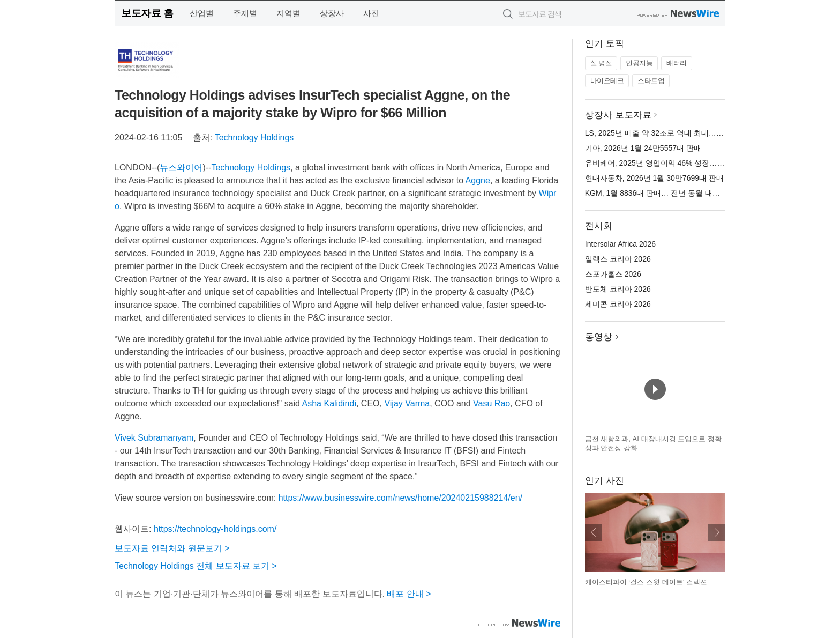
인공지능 (639, 63)
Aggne (478, 180)
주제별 (245, 13)
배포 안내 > (409, 594)
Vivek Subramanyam (154, 438)
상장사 (332, 13)
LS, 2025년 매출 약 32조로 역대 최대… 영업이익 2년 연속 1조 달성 (697, 133)
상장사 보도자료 (618, 115)
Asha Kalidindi (329, 403)
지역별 (288, 13)
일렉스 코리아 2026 (618, 259)
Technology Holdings (254, 138)
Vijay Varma (407, 403)
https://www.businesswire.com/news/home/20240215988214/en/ (400, 498)
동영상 (599, 337)
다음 (717, 532)
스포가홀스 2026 (613, 274)
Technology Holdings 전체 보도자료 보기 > (196, 566)
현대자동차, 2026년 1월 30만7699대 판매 (654, 178)
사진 (371, 13)
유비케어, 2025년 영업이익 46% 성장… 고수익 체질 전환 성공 (689, 163)
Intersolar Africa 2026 (620, 244)
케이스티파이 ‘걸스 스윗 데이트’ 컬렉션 (646, 582)
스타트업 (651, 81)
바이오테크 (607, 81)
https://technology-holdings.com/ (215, 529)
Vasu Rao (492, 403)
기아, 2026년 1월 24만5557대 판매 (643, 148)
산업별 (202, 13)
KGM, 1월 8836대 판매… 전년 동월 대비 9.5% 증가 (671, 193)
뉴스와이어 (181, 168)
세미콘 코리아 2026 (618, 304)
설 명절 (601, 63)
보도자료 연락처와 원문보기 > (172, 548)
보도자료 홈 (147, 13)
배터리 (677, 63)
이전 (594, 532)
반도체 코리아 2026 (618, 289)
